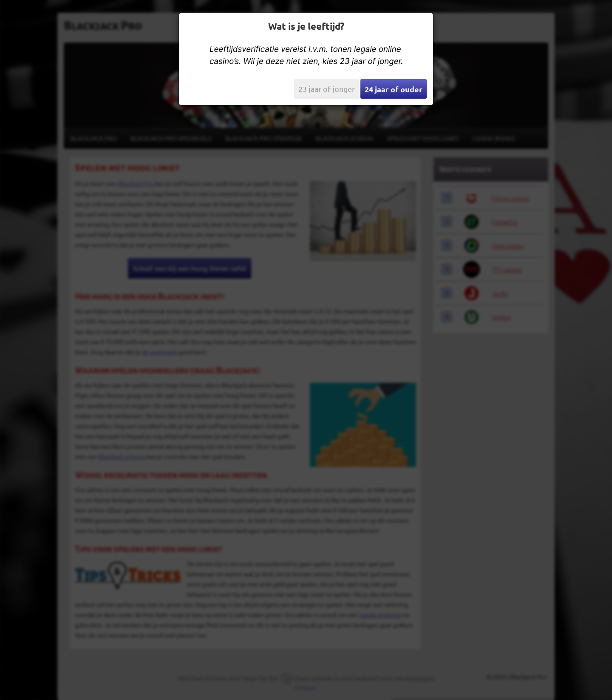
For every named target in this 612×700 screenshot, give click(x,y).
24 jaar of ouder (394, 89)
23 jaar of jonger (327, 89)
